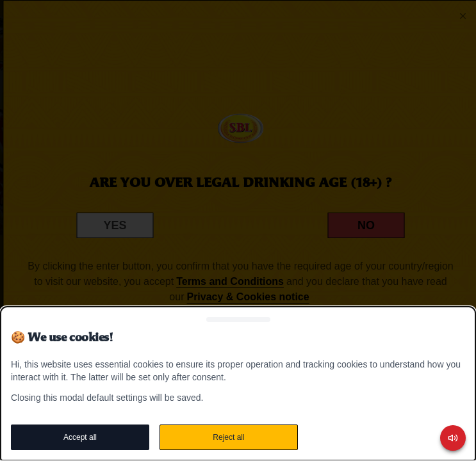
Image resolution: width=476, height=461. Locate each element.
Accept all (80, 437)
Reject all (228, 437)
